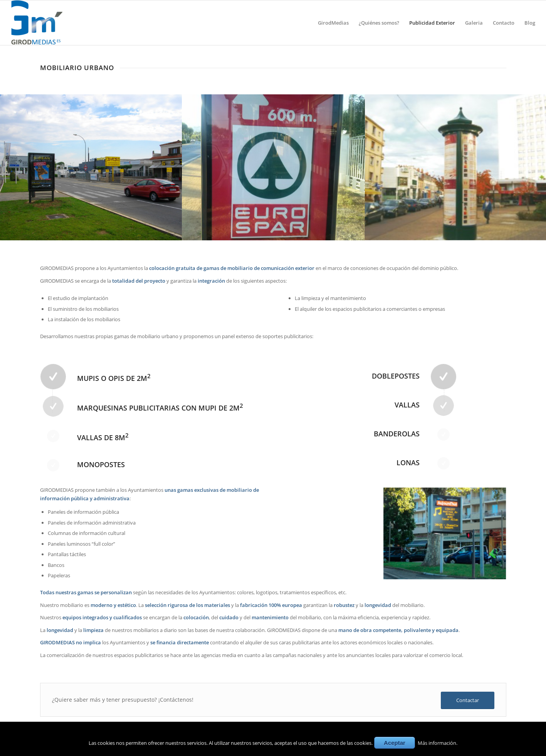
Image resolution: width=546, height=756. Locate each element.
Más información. (438, 743)
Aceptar (395, 743)
